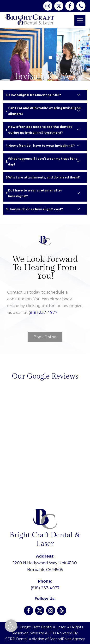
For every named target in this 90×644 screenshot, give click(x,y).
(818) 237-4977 (43, 312)
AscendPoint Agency (67, 639)
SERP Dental (16, 639)
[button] (11, 626)
